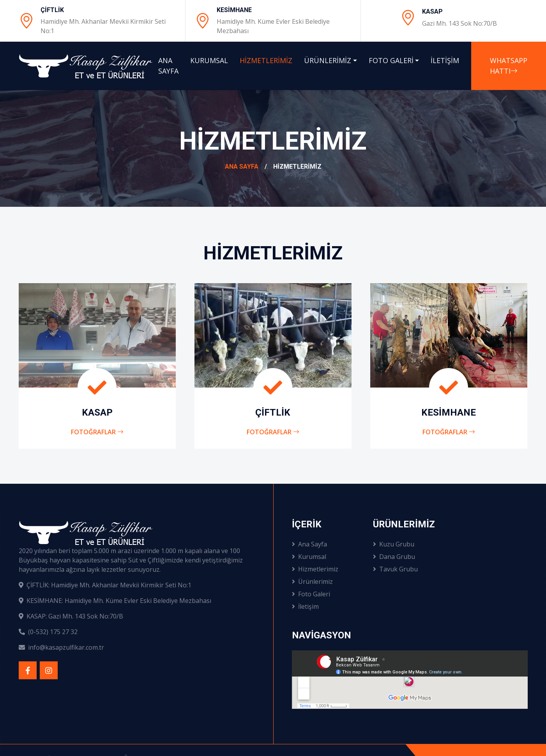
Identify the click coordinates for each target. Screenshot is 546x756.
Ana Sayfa (242, 167)
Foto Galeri (311, 594)
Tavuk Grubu (395, 569)
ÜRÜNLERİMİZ (328, 60)
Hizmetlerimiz (315, 569)
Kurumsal (309, 557)
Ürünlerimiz (312, 582)
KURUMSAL (209, 60)
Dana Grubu (394, 557)
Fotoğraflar (97, 432)
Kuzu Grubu (394, 544)
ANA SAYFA (168, 66)
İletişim (305, 606)
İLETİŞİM (445, 60)
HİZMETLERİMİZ (266, 60)
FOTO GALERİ (391, 60)
